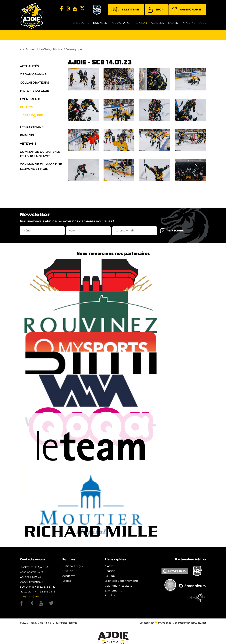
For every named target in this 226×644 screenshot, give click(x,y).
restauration (121, 23)
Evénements (31, 99)
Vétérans (28, 144)
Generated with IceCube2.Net (190, 623)
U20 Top (68, 571)
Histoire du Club (35, 91)
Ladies (173, 23)
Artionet (166, 623)
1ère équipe (80, 23)
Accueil (30, 49)
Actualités (29, 66)
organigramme (33, 74)
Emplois (27, 135)
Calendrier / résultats (118, 586)
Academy (157, 23)
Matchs (110, 566)
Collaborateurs (34, 83)
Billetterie (125, 10)
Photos (58, 49)
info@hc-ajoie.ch (31, 596)
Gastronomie (186, 10)
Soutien (110, 571)
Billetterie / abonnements (122, 581)
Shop (155, 10)
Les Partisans (32, 127)
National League (73, 566)
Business (100, 23)
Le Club (141, 23)
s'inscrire (172, 231)
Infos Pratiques (194, 23)
